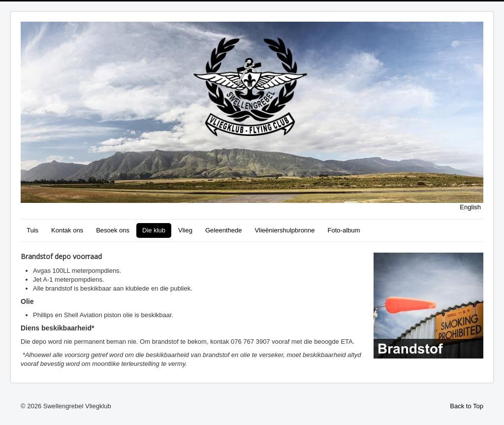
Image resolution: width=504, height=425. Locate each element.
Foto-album (344, 230)
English (470, 207)
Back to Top (467, 406)
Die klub (154, 230)
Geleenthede (223, 230)
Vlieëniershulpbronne (284, 230)
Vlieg (185, 230)
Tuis (32, 230)
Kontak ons (67, 230)
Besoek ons (113, 230)
